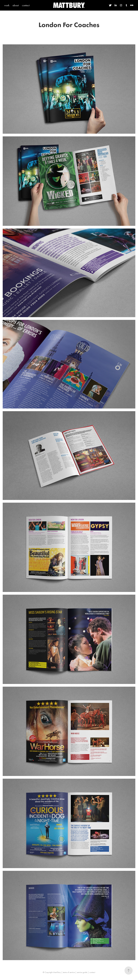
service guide (82, 972)
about (16, 5)
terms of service (69, 972)
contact (26, 5)
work (7, 5)
